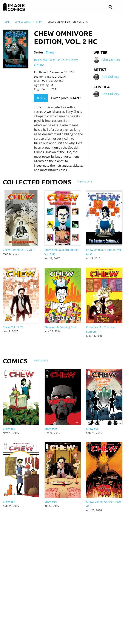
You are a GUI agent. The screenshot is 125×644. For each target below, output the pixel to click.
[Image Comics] (14, 7)
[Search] (110, 7)
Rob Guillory (110, 77)
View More (85, 181)
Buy (41, 98)
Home (6, 22)
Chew (39, 22)
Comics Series (23, 22)
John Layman (111, 59)
